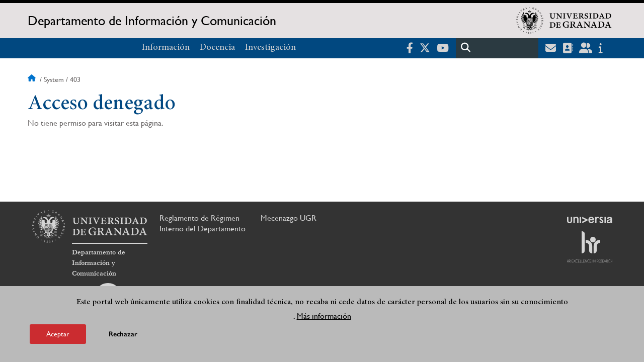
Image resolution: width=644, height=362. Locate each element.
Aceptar (58, 336)
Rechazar (123, 336)
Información (166, 48)
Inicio (33, 79)
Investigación (270, 48)
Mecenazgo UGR (289, 218)
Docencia (217, 48)
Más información (324, 318)
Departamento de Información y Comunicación (152, 21)
